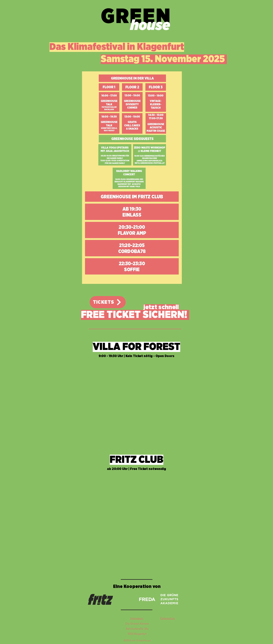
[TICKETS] (108, 302)
